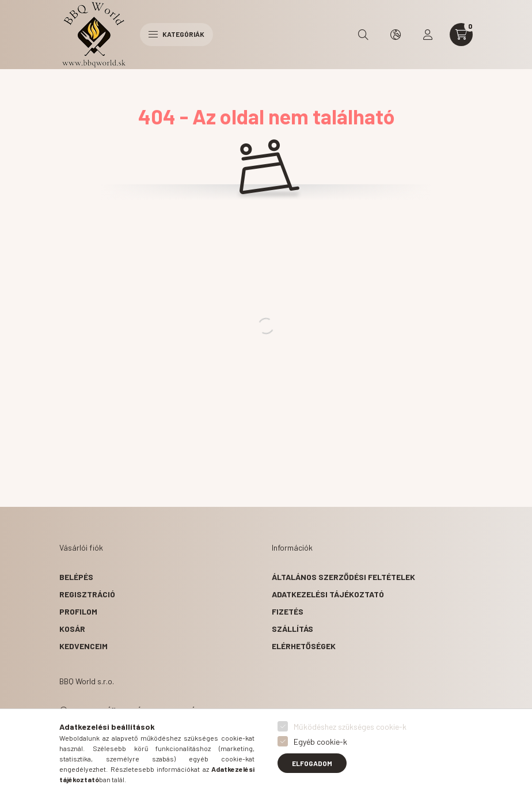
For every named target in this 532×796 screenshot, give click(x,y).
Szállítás (292, 629)
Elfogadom (312, 763)
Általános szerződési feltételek (343, 577)
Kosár (72, 629)
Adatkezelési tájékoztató (328, 594)
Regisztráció (87, 594)
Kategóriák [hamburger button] (176, 34)
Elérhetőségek (304, 646)
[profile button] (428, 35)
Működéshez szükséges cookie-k (350, 727)
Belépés (76, 577)
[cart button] (461, 35)
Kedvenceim (83, 646)
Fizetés (288, 611)
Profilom (78, 611)
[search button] (363, 35)
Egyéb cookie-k (320, 742)
